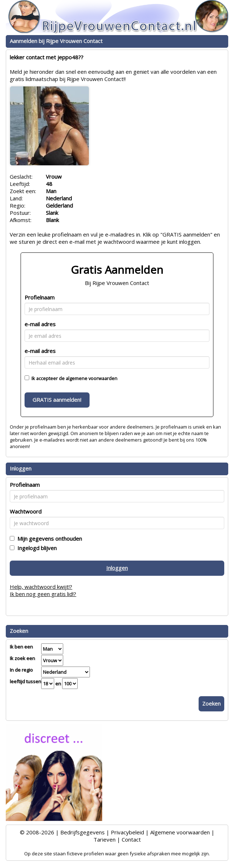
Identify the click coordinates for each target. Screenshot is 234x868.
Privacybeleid (127, 832)
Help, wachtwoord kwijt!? (41, 587)
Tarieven (105, 839)
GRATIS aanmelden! (57, 400)
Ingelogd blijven (36, 548)
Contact (131, 839)
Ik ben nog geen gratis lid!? (43, 594)
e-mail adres (40, 324)
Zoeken (211, 703)
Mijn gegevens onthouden (48, 539)
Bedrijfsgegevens (83, 832)
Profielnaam (40, 297)
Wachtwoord (26, 511)
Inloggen (117, 568)
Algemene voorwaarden (180, 832)
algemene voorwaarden (92, 378)
